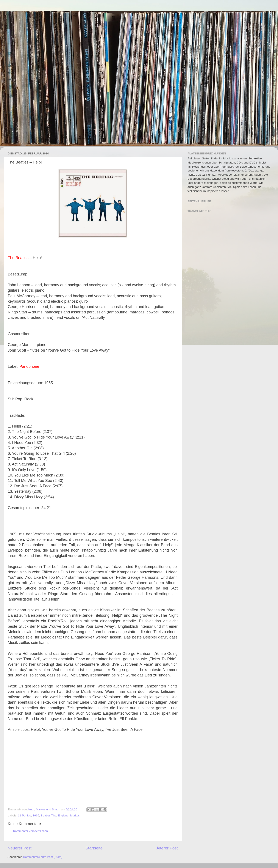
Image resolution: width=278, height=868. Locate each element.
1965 (36, 815)
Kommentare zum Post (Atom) (43, 857)
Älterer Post (167, 848)
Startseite (94, 848)
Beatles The (48, 815)
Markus (75, 815)
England (63, 815)
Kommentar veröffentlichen (30, 831)
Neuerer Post (20, 848)
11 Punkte (24, 815)
